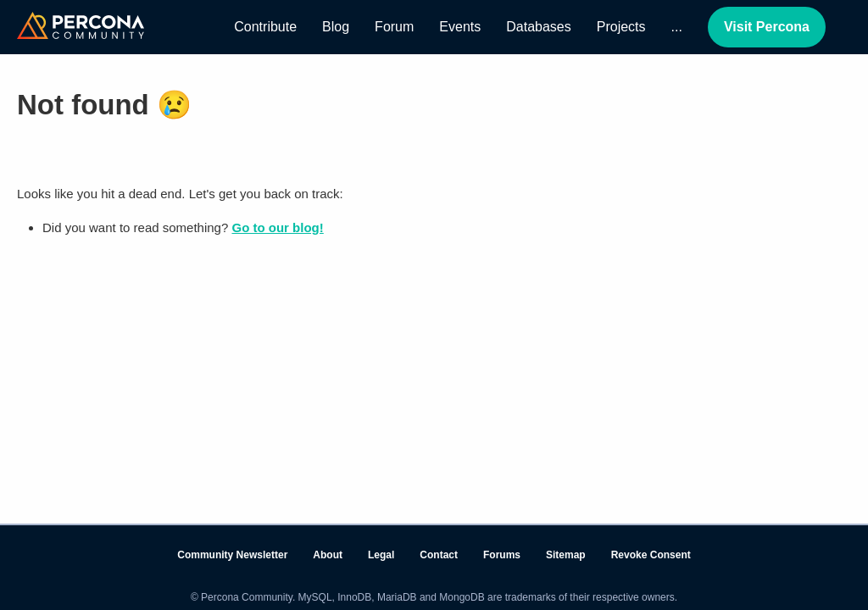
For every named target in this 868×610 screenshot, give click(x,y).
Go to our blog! (277, 227)
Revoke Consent (651, 555)
